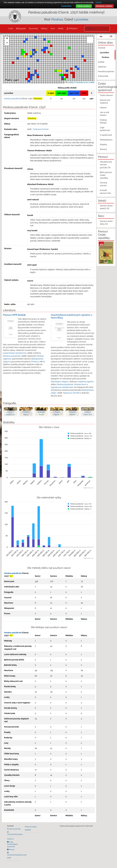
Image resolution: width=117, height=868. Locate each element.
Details (99, 2)
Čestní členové (106, 95)
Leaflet (69, 82)
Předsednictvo (106, 140)
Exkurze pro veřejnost (105, 101)
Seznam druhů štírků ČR (106, 223)
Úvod (10, 29)
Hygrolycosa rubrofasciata (62, 387)
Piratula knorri (80, 384)
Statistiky (28, 830)
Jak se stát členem (104, 114)
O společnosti (106, 135)
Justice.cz (10, 839)
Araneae (102, 48)
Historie (103, 108)
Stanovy (103, 149)
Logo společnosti (105, 129)
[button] (13, 63)
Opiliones (102, 67)
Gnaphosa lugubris (85, 382)
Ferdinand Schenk (41, 129)
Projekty (103, 144)
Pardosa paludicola (12, 356)
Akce (53, 29)
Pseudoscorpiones (106, 71)
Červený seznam (103, 184)
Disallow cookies (104, 6)
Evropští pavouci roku (105, 192)
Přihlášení (73, 29)
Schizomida (103, 76)
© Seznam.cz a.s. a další (84, 82)
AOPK (9, 858)
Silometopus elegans (60, 382)
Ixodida (101, 62)
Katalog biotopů (103, 121)
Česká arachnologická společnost (12, 844)
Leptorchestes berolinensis (15, 353)
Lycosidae (81, 19)
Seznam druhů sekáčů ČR (106, 207)
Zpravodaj (33, 29)
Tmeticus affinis (38, 362)
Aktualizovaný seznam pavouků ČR (106, 165)
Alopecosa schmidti (71, 393)
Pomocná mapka (31, 827)
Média (61, 29)
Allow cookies (84, 6)
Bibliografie (21, 29)
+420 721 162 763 (14, 829)
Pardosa (105, 57)
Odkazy (44, 29)
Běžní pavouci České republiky (106, 175)
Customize (66, 6)
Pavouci (12, 849)
